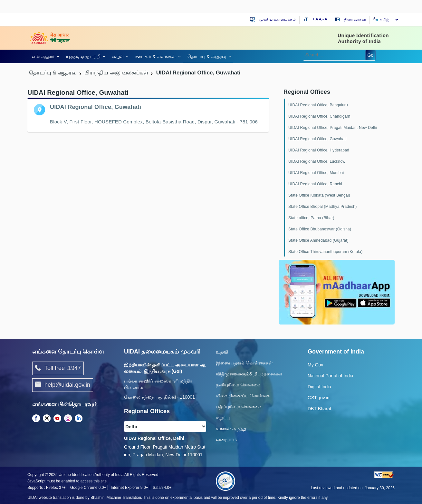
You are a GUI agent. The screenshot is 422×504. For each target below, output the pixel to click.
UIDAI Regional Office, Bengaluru (318, 105)
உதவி (222, 352)
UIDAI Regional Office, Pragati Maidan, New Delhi (333, 128)
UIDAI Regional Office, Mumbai (316, 173)
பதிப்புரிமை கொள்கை (239, 407)
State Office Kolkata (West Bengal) (319, 195)
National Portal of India (331, 376)
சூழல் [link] (118, 56)
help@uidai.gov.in (63, 385)
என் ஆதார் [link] (43, 56)
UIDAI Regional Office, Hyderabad (319, 150)
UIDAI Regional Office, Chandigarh (319, 116)
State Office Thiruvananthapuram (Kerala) (325, 252)
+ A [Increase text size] (316, 19)
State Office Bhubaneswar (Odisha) (320, 229)
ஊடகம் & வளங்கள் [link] (156, 56)
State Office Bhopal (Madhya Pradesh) (322, 207)
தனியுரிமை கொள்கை (238, 385)
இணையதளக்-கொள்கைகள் (244, 363)
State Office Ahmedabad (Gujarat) (318, 240)
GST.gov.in (318, 398)
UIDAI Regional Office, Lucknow (317, 161)
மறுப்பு (223, 418)
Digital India (319, 387)
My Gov (315, 365)
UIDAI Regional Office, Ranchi (315, 184)
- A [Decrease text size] (325, 19)
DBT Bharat (319, 409)
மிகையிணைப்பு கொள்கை (243, 396)
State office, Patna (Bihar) (311, 218)
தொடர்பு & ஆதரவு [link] (207, 56)
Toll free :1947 (58, 368)
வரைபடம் (226, 440)
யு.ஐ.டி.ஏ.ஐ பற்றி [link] (83, 56)
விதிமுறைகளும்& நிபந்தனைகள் (249, 374)
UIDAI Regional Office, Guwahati (317, 139)
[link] (44, 56)
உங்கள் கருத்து (231, 429)
